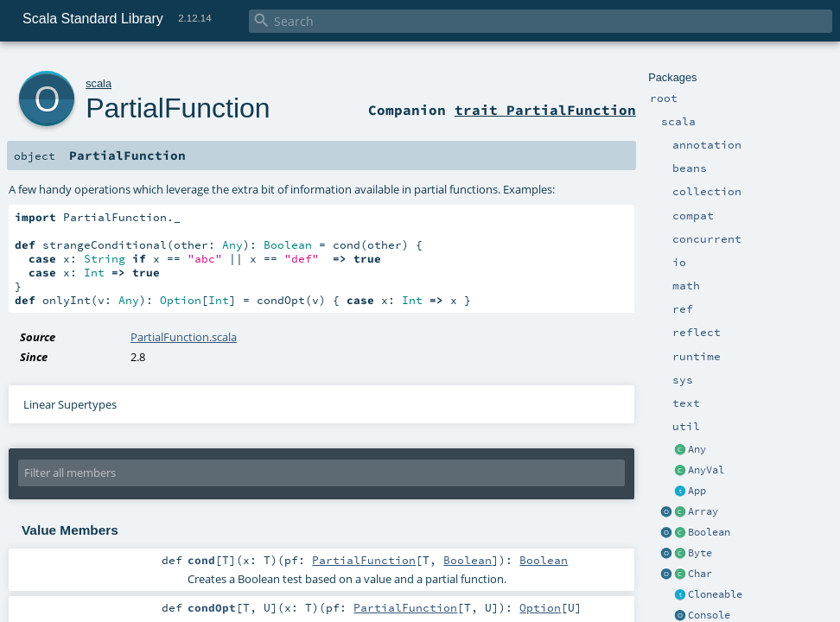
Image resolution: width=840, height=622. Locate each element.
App (697, 491)
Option (540, 607)
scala (99, 83)
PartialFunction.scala (184, 337)
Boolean (709, 532)
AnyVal (706, 470)
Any (697, 449)
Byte (700, 553)
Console (709, 615)
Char (700, 574)
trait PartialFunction (545, 110)
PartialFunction (178, 108)
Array (703, 511)
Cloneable (715, 594)
